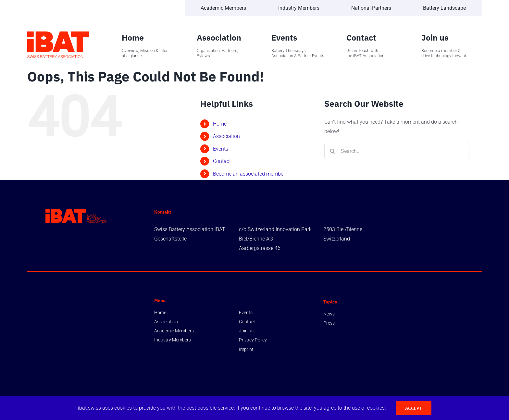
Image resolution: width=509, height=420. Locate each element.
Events (221, 149)
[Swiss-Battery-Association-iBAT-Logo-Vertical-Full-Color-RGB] (58, 34)
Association (226, 136)
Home (220, 124)
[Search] (332, 151)
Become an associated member (249, 174)
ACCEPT (414, 408)
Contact (222, 161)
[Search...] (397, 151)
